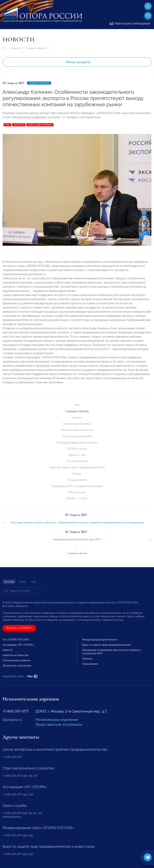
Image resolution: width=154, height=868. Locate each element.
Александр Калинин (40, 125)
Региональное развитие (77, 430)
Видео (77, 474)
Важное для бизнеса (77, 424)
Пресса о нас (77, 455)
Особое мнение (77, 461)
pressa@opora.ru (12, 817)
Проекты (87, 659)
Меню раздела (78, 62)
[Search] (23, 591)
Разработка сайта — (20, 676)
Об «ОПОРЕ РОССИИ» (16, 640)
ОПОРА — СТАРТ (77, 499)
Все (77, 405)
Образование (90, 664)
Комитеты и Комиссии (15, 655)
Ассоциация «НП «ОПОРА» (18, 645)
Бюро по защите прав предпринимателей (77, 467)
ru (148, 16)
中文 (33, 582)
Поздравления (77, 480)
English (22, 582)
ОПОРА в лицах (77, 449)
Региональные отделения (57, 720)
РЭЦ (7, 125)
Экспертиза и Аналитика (17, 666)
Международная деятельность (77, 442)
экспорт (19, 125)
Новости (16, 48)
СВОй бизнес (77, 492)
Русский (9, 582)
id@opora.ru (12, 720)
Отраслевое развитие (77, 436)
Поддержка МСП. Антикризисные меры (77, 486)
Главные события (36, 48)
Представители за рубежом (59, 725)
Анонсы (77, 418)
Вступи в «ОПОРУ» (19, 628)
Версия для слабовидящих (130, 23)
